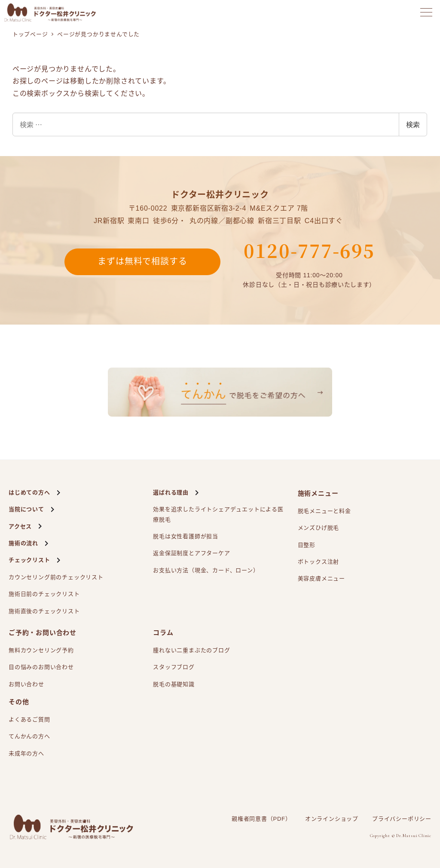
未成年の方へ (26, 753)
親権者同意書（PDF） (261, 819)
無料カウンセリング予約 (41, 650)
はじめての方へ (29, 492)
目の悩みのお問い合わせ (41, 667)
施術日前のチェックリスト (44, 594)
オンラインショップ (332, 819)
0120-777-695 (309, 250)
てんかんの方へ (29, 736)
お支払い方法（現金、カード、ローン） (206, 570)
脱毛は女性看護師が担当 (186, 536)
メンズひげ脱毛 (319, 528)
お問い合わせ (26, 684)
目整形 (307, 545)
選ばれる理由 (171, 492)
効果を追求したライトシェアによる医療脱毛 (218, 513)
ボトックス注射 (319, 562)
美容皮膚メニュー (321, 578)
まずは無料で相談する (142, 262)
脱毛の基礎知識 (174, 684)
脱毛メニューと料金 (324, 511)
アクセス (20, 526)
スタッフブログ (174, 667)
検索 (413, 124)
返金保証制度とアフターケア (191, 553)
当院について (26, 509)
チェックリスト (29, 560)
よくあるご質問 (29, 719)
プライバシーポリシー (402, 819)
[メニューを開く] (426, 12)
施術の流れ (23, 543)
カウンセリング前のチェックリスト (56, 577)
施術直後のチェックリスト (44, 611)
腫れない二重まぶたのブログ (191, 650)
